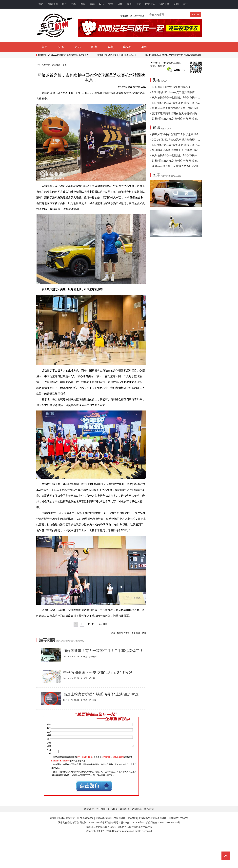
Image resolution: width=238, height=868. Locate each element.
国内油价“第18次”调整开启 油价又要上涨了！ (119, 55)
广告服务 (113, 838)
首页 (41, 4)
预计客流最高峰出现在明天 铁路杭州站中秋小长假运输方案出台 (175, 55)
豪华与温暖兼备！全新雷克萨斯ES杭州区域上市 (180, 166)
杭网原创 (53, 4)
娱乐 (101, 4)
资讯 (78, 47)
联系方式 (149, 838)
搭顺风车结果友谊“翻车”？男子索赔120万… (178, 108)
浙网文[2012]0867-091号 (90, 852)
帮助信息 (137, 838)
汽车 (74, 4)
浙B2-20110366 (85, 847)
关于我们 (101, 838)
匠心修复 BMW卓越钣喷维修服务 (172, 87)
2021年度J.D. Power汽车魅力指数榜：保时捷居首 (69, 55)
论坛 (185, 4)
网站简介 (89, 838)
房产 (64, 4)
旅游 (111, 4)
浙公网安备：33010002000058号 (163, 852)
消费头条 (164, 4)
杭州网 (89, 856)
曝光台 (127, 47)
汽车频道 (56, 65)
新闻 (176, 4)
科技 (120, 4)
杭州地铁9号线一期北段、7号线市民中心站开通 (180, 98)
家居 (129, 4)
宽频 (92, 4)
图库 (83, 4)
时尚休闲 (150, 4)
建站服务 (125, 838)
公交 (139, 4)
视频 (111, 47)
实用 (144, 47)
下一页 (91, 624)
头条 (61, 47)
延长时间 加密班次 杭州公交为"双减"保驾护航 (179, 119)
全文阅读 (103, 624)
